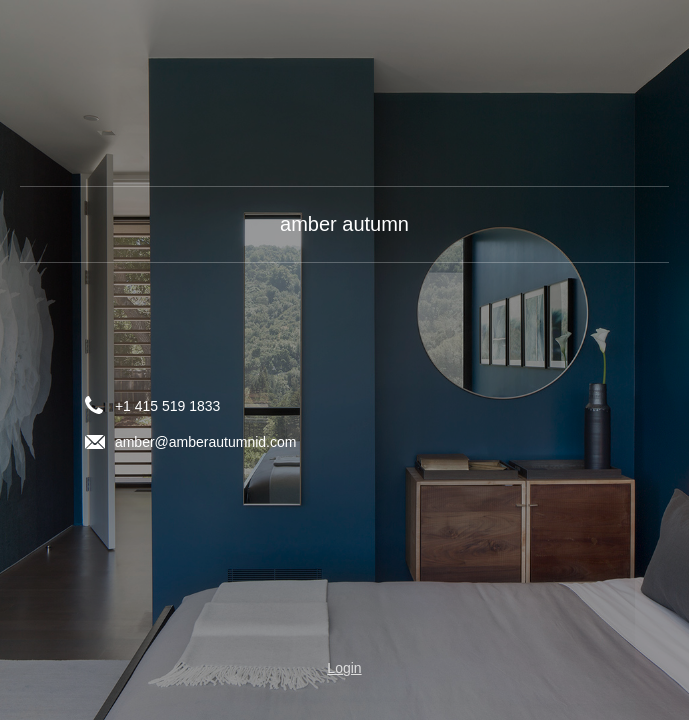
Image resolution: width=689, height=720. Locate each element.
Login (344, 668)
